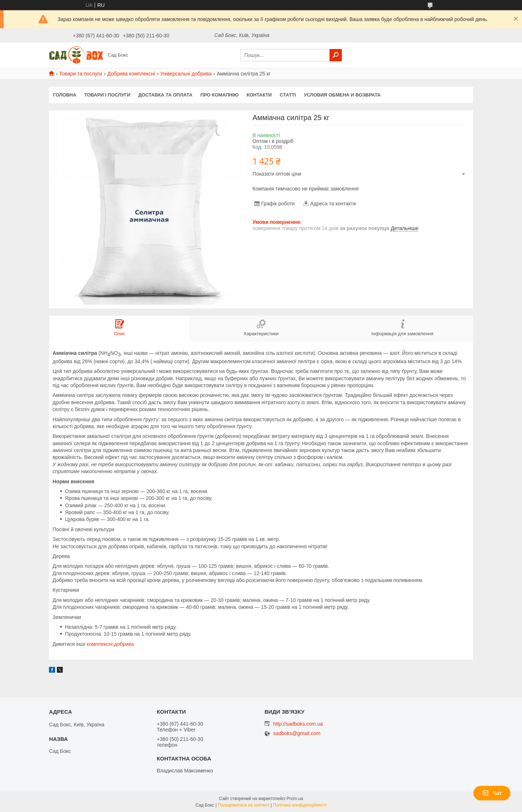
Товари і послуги (107, 95)
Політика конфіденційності (300, 805)
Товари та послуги (80, 74)
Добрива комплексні (131, 74)
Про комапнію (219, 95)
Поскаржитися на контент (244, 805)
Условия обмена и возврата (342, 95)
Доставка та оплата (165, 95)
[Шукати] (336, 55)
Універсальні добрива (186, 74)
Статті (288, 95)
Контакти (259, 95)
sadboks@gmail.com (297, 733)
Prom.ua (295, 799)
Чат (492, 793)
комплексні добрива (110, 644)
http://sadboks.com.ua (298, 724)
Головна (65, 95)
